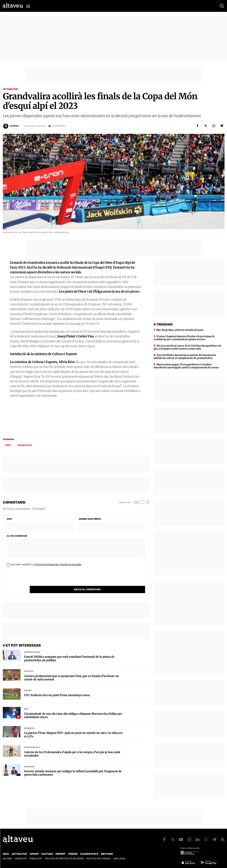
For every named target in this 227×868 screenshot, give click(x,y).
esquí (8, 445)
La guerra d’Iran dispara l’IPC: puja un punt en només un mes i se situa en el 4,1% (73, 727)
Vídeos (73, 854)
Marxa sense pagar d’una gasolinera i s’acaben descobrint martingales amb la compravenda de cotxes (186, 366)
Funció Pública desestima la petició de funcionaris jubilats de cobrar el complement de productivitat (185, 357)
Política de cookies (99, 859)
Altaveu (14, 126)
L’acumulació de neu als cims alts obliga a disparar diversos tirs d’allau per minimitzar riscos (73, 708)
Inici (6, 854)
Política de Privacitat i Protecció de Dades (58, 565)
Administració (32, 645)
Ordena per (125, 503)
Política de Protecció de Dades (64, 859)
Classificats (89, 854)
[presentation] (34, 579)
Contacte (21, 859)
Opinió (34, 854)
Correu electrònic (90, 519)
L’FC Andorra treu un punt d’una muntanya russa (57, 688)
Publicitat (36, 859)
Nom (9, 519)
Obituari (107, 854)
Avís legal (120, 859)
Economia (29, 721)
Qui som (7, 859)
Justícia (29, 664)
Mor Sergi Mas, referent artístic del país (180, 330)
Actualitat (11, 89)
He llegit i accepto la (44, 565)
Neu (26, 702)
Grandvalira (25, 445)
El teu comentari (17, 536)
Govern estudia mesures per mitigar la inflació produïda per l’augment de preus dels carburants (73, 766)
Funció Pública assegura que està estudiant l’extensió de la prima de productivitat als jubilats (69, 651)
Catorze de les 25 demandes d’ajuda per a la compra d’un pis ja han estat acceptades (72, 747)
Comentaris (59, 126)
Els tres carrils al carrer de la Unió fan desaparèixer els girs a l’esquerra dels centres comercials (187, 347)
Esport (28, 683)
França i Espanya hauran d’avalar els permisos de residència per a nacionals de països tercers (184, 338)
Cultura (47, 854)
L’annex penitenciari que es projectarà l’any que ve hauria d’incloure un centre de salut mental (71, 670)
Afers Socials (32, 740)
